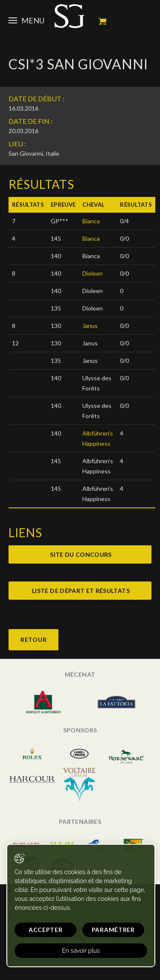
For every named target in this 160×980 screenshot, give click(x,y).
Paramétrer (113, 930)
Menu (26, 20)
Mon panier (102, 21)
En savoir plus (81, 951)
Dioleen (93, 273)
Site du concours (81, 554)
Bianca (91, 221)
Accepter (46, 930)
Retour (33, 640)
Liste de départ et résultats (81, 591)
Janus (90, 326)
